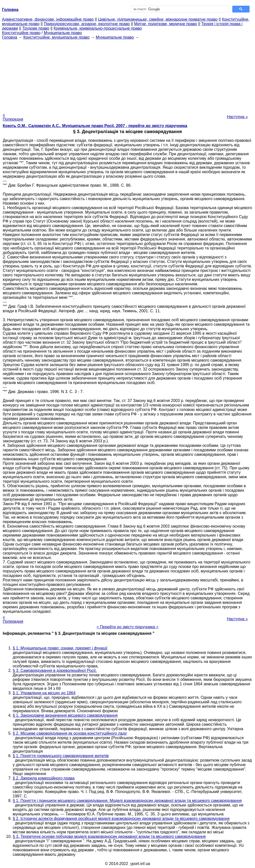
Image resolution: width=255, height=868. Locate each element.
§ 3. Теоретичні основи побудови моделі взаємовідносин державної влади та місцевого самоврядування (109, 836)
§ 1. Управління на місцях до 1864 (44, 693)
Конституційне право (21, 33)
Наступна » (237, 117)
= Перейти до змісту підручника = (128, 627)
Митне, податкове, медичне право (166, 24)
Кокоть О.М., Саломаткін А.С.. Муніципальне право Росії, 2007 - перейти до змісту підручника (95, 126)
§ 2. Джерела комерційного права (44, 778)
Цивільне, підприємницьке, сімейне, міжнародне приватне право (158, 19)
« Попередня (13, 117)
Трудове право (36, 28)
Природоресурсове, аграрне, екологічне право (87, 24)
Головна (10, 37)
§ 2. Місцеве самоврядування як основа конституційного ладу (70, 733)
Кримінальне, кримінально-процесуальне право (98, 28)
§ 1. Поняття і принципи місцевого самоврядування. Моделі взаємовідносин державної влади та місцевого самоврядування (127, 801)
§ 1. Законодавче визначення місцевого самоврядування (65, 715)
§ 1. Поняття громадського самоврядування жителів (61, 756)
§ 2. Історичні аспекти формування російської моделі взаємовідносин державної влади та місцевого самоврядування (121, 819)
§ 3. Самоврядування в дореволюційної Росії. (55, 671)
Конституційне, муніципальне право (57, 37)
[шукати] (179, 9)
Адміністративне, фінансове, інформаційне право (48, 19)
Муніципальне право (63, 33)
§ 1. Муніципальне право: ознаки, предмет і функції (60, 648)
